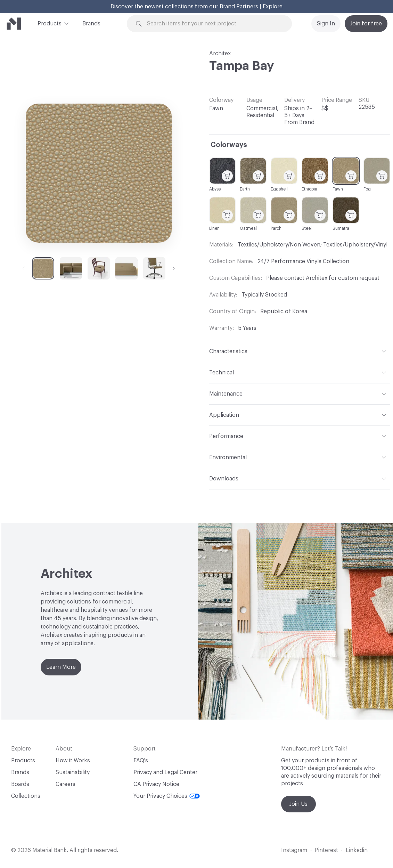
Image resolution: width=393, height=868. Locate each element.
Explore (273, 7)
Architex (220, 54)
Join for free (366, 24)
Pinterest (326, 850)
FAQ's (141, 761)
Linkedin (357, 850)
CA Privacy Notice (156, 784)
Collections (26, 796)
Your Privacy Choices (167, 796)
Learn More (61, 667)
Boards (20, 784)
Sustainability (73, 772)
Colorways (229, 145)
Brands (91, 24)
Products (50, 23)
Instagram (294, 850)
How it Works (73, 761)
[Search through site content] (213, 24)
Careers (65, 784)
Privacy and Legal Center (165, 772)
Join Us (298, 804)
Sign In (326, 24)
